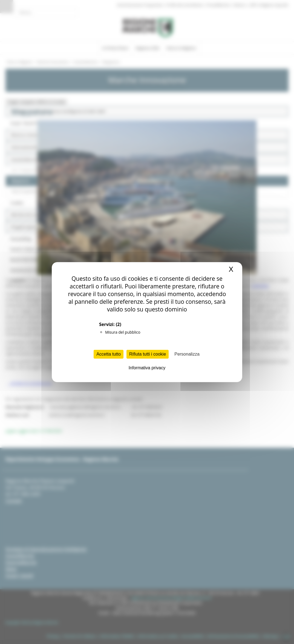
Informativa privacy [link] (147, 368)
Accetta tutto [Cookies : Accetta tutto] (109, 354)
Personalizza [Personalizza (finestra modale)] (187, 354)
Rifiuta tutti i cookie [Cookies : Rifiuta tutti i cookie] (148, 354)
